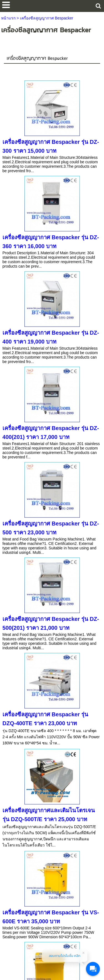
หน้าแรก (8, 18)
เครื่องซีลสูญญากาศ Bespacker (37, 59)
